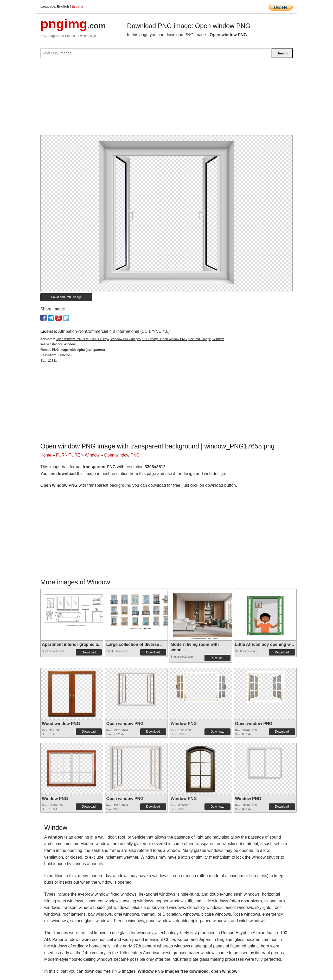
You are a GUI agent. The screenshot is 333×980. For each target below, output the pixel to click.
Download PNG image (66, 297)
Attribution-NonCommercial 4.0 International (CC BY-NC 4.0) (114, 331)
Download (89, 652)
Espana (77, 6)
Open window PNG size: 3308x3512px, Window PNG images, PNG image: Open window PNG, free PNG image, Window (140, 339)
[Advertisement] (166, 99)
